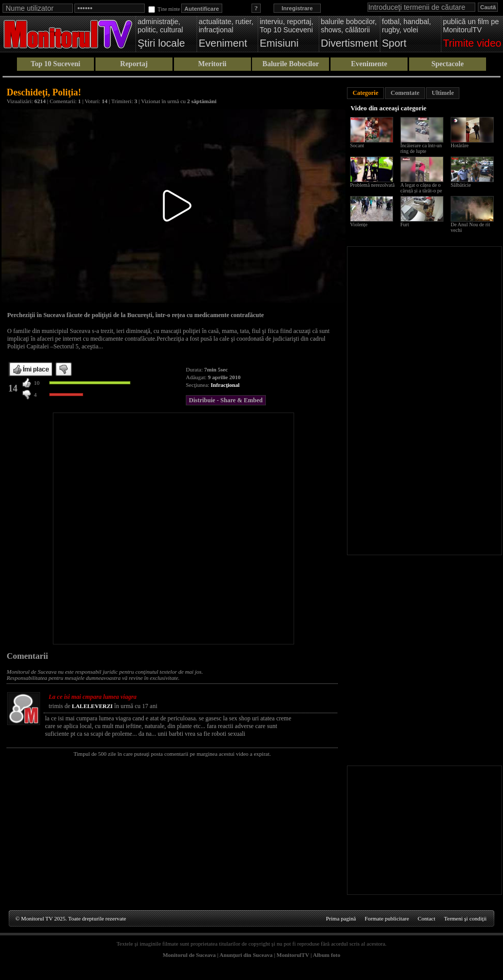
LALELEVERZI (92, 706)
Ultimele (443, 93)
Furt (405, 224)
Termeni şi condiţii (465, 918)
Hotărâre (460, 145)
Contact (427, 918)
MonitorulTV (293, 955)
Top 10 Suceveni (56, 64)
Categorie (365, 93)
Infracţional (225, 385)
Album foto (327, 955)
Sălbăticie (461, 185)
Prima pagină (341, 918)
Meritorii (212, 64)
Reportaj (134, 64)
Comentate (405, 93)
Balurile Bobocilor (291, 64)
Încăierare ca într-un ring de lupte (421, 148)
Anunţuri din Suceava (246, 955)
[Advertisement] (115, 528)
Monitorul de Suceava (189, 955)
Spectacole (447, 64)
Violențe (359, 224)
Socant (357, 145)
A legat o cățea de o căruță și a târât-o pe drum (421, 191)
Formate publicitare (386, 918)
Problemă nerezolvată (372, 185)
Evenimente (369, 64)
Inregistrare (297, 8)
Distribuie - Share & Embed (226, 400)
